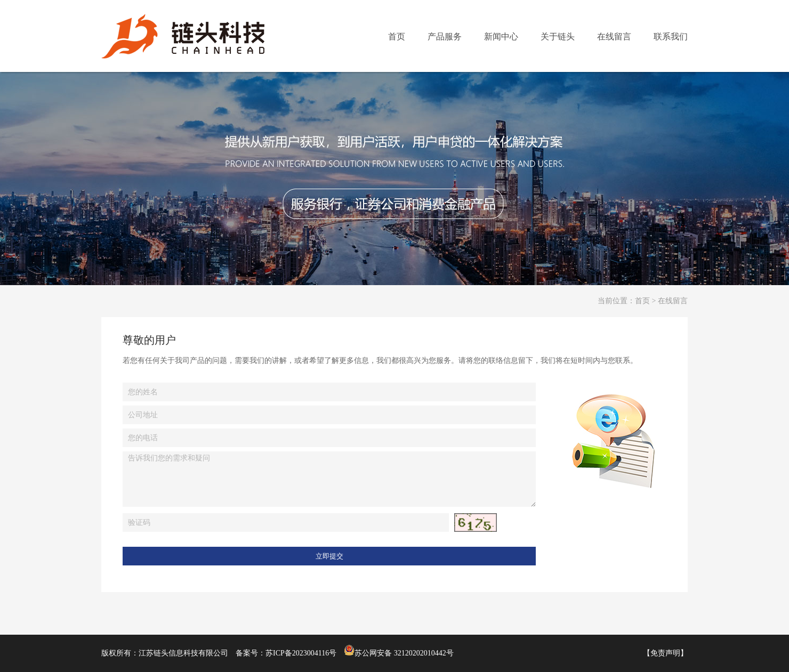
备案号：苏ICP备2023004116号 (286, 653)
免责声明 (665, 653)
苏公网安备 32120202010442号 (399, 653)
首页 (642, 301)
